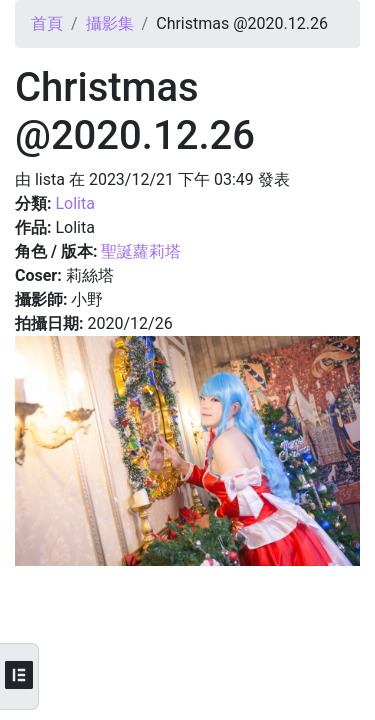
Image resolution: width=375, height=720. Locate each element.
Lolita (74, 203)
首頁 (47, 23)
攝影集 (110, 23)
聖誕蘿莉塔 (141, 251)
